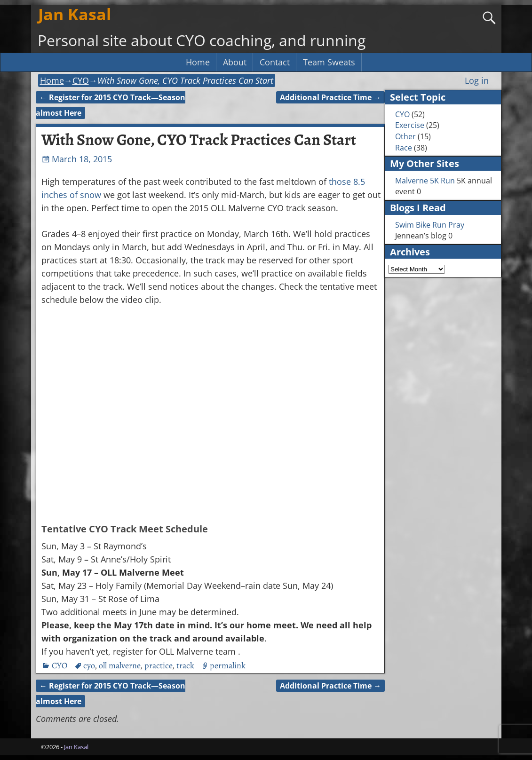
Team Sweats (329, 62)
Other (405, 136)
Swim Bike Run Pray (430, 225)
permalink (228, 665)
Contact (275, 62)
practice (158, 665)
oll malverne (119, 665)
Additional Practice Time (330, 97)
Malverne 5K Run (425, 181)
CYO (81, 80)
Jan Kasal (75, 14)
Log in (477, 80)
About (235, 62)
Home (198, 62)
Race (404, 148)
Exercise (410, 125)
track (185, 665)
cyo (89, 665)
